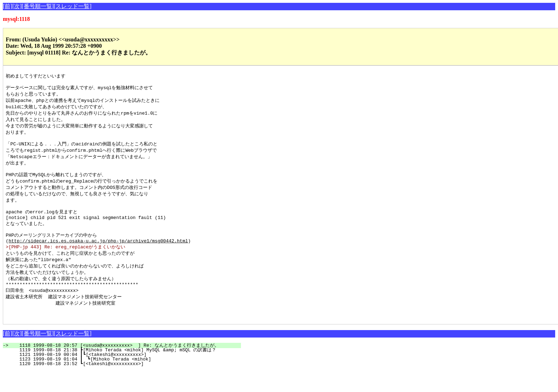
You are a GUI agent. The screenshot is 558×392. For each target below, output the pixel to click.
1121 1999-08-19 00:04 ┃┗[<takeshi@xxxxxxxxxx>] (130, 376)
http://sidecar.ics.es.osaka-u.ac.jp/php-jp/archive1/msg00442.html (98, 255)
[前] (8, 6)
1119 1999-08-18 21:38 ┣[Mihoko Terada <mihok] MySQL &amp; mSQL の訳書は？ (129, 371)
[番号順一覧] (38, 6)
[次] (17, 6)
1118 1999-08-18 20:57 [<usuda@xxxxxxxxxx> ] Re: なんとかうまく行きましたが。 (126, 367)
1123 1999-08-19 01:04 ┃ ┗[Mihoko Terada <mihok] (129, 380)
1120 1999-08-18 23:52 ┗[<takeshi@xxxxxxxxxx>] (131, 385)
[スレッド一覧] (73, 6)
